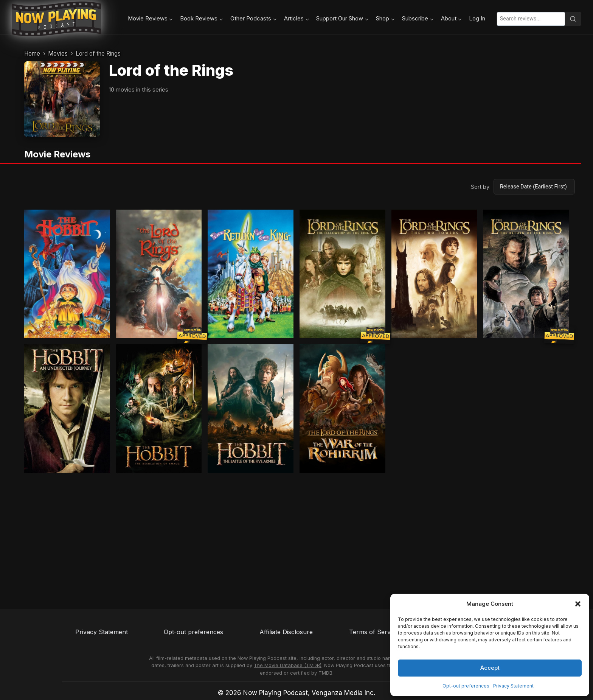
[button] (578, 604)
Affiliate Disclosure (286, 632)
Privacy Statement (513, 686)
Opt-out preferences (466, 686)
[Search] (573, 19)
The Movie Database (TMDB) (288, 665)
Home (32, 54)
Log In (477, 19)
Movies (58, 54)
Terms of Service (374, 632)
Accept (490, 668)
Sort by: (481, 187)
